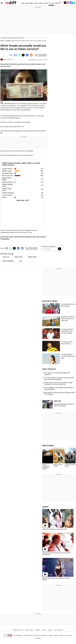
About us (62, 635)
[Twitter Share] (23, 55)
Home (2, 41)
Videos (50, 630)
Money (44, 630)
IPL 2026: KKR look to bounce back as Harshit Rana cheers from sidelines (59, 379)
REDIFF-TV (58, 3)
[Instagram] (68, 3)
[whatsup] (74, 3)
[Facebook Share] (27, 55)
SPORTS (46, 3)
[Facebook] (71, 3)
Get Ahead (8, 41)
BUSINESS (31, 3)
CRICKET (41, 3)
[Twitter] (65, 3)
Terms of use (69, 635)
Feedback (56, 635)
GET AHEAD (51, 3)
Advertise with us (29, 635)
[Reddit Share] (31, 55)
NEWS (27, 3)
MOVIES (36, 3)
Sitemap (51, 635)
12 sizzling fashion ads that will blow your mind (68, 356)
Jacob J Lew (6, 257)
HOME (23, 3)
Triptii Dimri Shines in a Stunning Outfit (55, 529)
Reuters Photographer (8, 261)
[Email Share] (15, 55)
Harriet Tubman (19, 257)
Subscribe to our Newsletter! (48, 246)
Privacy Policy (44, 635)
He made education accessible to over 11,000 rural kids (67, 331)
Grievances (38, 638)
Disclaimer (37, 635)
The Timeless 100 (58, 630)
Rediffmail (38, 630)
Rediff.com (20, 635)
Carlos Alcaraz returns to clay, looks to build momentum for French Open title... (58, 383)
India (21, 261)
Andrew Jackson (32, 257)
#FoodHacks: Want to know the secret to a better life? (68, 319)
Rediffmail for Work (18, 630)
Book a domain (29, 630)
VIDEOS (45, 507)
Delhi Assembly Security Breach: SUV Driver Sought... (64, 405)
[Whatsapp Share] (19, 55)
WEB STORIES (48, 446)
